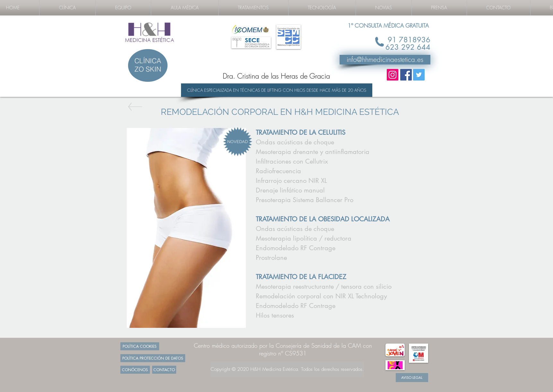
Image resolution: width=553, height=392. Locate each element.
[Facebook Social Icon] (406, 75)
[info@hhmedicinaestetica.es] (385, 60)
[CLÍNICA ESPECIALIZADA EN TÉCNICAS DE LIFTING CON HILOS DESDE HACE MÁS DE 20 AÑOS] (277, 90)
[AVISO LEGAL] (412, 378)
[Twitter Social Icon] (419, 75)
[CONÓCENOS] (135, 370)
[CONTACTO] (164, 370)
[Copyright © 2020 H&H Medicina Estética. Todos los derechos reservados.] (287, 369)
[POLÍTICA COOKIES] (140, 346)
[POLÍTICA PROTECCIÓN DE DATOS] (153, 358)
